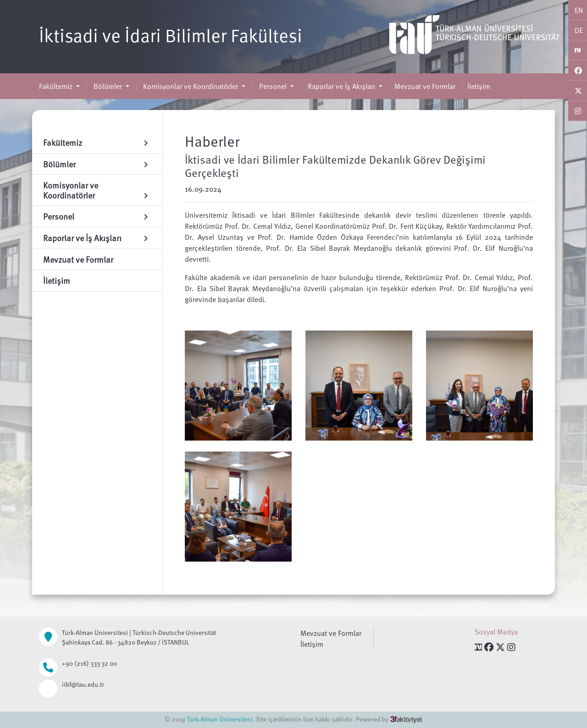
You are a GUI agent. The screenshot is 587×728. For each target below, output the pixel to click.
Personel (273, 86)
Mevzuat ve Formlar (425, 86)
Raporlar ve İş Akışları (341, 86)
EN (579, 10)
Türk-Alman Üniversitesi (220, 719)
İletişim (479, 86)
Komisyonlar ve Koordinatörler (191, 86)
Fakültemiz (57, 86)
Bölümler (108, 86)
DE (579, 30)
